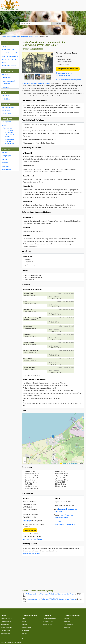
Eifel (23, 639)
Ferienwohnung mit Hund (49, 619)
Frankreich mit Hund (6, 630)
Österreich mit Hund (6, 622)
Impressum (67, 622)
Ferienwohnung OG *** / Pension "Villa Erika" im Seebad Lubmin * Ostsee (51, 599)
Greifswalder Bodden (9, 136)
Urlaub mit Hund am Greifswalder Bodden (36, 83)
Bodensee (25, 624)
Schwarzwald (25, 630)
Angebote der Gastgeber (10, 56)
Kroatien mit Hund (6, 636)
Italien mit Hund (5, 624)
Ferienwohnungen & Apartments (8, 82)
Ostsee (4, 125)
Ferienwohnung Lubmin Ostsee (65, 525)
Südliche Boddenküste (10, 143)
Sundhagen (5, 166)
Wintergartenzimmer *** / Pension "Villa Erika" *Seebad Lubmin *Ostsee (50, 594)
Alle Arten (5, 74)
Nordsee (24, 622)
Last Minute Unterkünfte (10, 53)
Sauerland (25, 633)
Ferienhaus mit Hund (48, 622)
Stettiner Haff (10, 139)
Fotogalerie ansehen (63, 75)
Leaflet (63, 463)
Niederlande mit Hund (6, 627)
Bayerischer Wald (26, 627)
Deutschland (6, 99)
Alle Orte (5, 152)
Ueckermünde (6, 170)
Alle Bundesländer (8, 107)
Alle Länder (5, 96)
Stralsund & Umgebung (9, 131)
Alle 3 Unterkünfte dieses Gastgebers (68, 80)
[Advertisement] (53, 572)
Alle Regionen (6, 122)
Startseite (5, 46)
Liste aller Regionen (69, 624)
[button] (53, 437)
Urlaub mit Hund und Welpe (9, 61)
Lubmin (4, 159)
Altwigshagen (6, 156)
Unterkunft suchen (8, 49)
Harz (23, 636)
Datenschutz (67, 627)
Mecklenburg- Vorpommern (6, 112)
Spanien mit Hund (5, 633)
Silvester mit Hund (48, 624)
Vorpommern (8, 128)
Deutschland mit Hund (7, 619)
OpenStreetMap (72, 463)
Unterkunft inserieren (9, 66)
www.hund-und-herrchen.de (32, 539)
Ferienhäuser (6, 78)
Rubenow (5, 163)
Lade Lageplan (53, 439)
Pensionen (5, 87)
